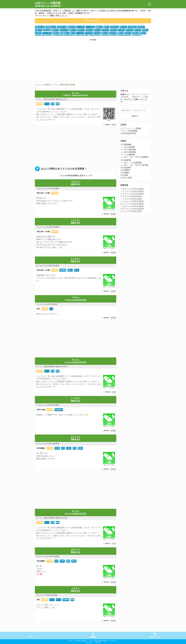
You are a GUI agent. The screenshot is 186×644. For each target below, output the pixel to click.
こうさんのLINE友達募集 (131, 199)
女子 (63, 448)
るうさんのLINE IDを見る (76, 362)
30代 (38, 600)
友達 (53, 104)
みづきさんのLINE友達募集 (48, 266)
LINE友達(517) (139, 33)
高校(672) (94, 33)
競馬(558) (131, 33)
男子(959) (126, 30)
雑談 (58, 104)
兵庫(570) (124, 33)
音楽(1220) (71, 30)
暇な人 (70, 270)
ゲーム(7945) (79, 27)
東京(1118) (87, 30)
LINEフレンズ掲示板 (48, 4)
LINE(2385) (39, 30)
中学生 (57, 448)
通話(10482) (70, 27)
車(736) (64, 33)
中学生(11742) (60, 27)
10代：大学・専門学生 (133, 157)
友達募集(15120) (50, 27)
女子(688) (87, 33)
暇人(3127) (120, 27)
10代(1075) (95, 30)
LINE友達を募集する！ (93, 21)
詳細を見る (76, 184)
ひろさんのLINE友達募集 (47, 595)
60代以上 (124, 178)
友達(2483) (144, 27)
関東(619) (110, 33)
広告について (155, 637)
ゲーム (47, 104)
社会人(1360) (55, 30)
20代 (123, 160)
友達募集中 (59, 410)
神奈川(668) (102, 33)
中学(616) (117, 33)
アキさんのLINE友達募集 (47, 304)
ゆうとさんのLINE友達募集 (48, 444)
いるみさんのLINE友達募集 (132, 206)
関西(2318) (47, 30)
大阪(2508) (137, 27)
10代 (57, 561)
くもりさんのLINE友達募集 (48, 227)
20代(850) (140, 30)
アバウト (31, 637)
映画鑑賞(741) (56, 33)
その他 (126, 155)
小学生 (69, 448)
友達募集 (40, 104)
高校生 (80, 448)
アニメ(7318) (88, 27)
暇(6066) (103, 27)
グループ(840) (39, 33)
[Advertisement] (64, 61)
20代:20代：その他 (43, 193)
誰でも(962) (118, 30)
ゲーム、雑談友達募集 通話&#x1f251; (52, 99)
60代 (123, 175)
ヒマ (51, 309)
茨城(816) (48, 33)
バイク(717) (71, 33)
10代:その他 (41, 410)
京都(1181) (79, 30)
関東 (72, 600)
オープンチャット (128, 128)
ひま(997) (110, 30)
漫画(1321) (64, 30)
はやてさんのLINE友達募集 (48, 556)
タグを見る (93, 40)
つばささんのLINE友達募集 (48, 188)
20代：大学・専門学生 (133, 165)
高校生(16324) (40, 27)
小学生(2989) (128, 27)
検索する (135, 116)
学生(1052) (103, 30)
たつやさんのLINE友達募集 (48, 405)
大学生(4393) (111, 27)
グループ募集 (126, 131)
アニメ (52, 600)
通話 (68, 561)
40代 (38, 309)
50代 (123, 173)
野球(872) (133, 30)
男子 (74, 448)
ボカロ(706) (79, 33)
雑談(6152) (96, 27)
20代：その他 (129, 163)
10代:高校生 (41, 448)
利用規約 (93, 637)
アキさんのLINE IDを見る (76, 300)
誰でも (77, 270)
